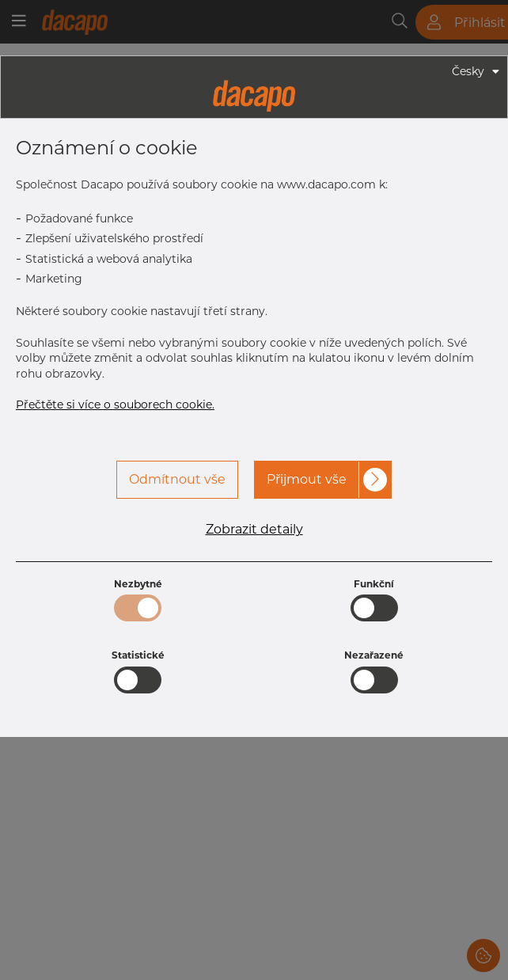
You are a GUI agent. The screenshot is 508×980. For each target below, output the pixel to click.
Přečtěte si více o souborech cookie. (115, 405)
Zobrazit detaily (254, 530)
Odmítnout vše (177, 479)
